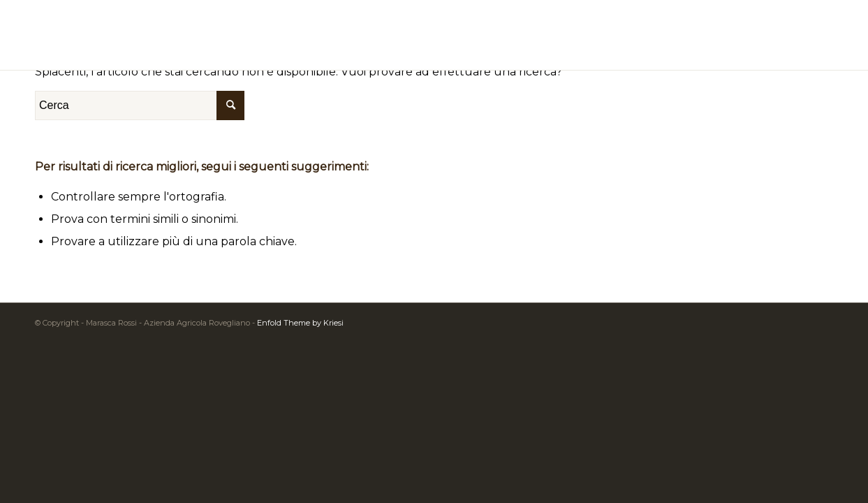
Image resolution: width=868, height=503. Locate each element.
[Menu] (816, 35)
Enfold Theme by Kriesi (300, 323)
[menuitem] (816, 35)
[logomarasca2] (434, 35)
